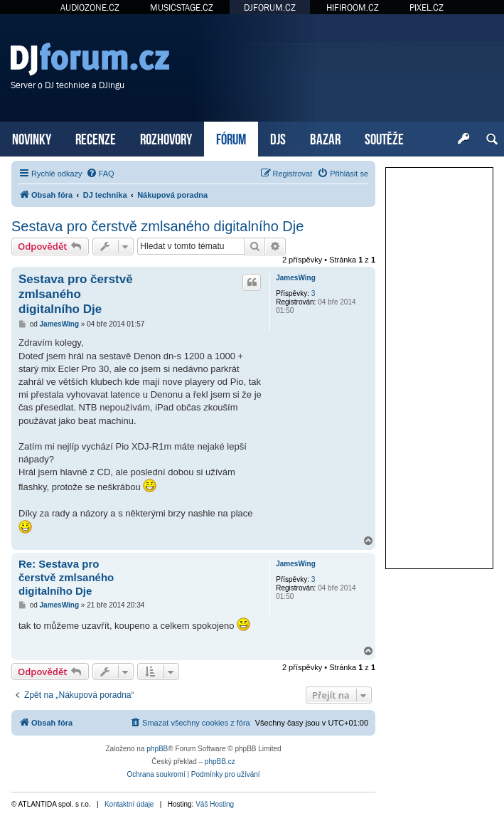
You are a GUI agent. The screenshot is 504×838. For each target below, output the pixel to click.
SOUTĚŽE (384, 138)
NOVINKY (32, 138)
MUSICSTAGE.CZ (182, 7)
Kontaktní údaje (129, 804)
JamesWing (295, 278)
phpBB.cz (220, 762)
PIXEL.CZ (427, 7)
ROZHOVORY (166, 138)
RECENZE (96, 138)
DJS (278, 138)
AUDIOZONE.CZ (90, 7)
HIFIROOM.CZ (353, 7)
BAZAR (325, 138)
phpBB (157, 749)
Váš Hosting (215, 804)
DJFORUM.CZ (270, 7)
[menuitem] (100, 174)
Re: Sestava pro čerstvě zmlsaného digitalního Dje (66, 577)
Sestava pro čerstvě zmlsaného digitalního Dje (157, 226)
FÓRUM (231, 138)
